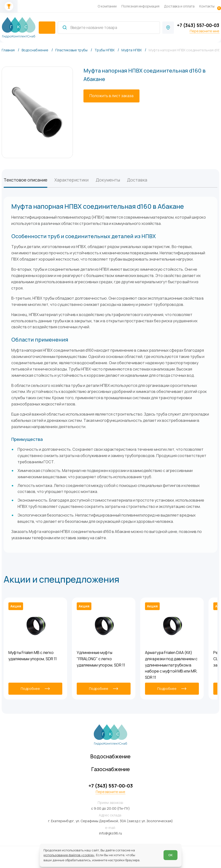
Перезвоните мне (205, 31)
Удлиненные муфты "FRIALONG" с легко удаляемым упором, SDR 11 (101, 659)
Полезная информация (140, 6)
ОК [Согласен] (170, 855)
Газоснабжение (111, 769)
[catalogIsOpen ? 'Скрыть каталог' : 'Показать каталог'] (47, 28)
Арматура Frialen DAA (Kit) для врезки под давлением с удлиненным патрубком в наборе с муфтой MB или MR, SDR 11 (171, 665)
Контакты (207, 6)
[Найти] (65, 27)
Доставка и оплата (179, 6)
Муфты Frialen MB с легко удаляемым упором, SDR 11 (33, 656)
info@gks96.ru (110, 833)
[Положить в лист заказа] (111, 96)
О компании (107, 6)
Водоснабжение (110, 756)
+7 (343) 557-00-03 (198, 25)
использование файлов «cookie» (69, 855)
